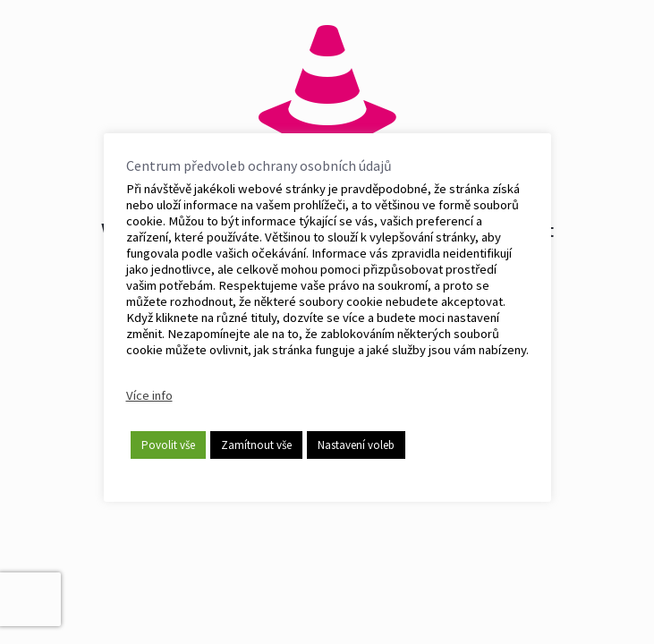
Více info (149, 395)
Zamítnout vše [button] (256, 445)
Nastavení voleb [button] (356, 445)
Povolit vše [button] (168, 445)
